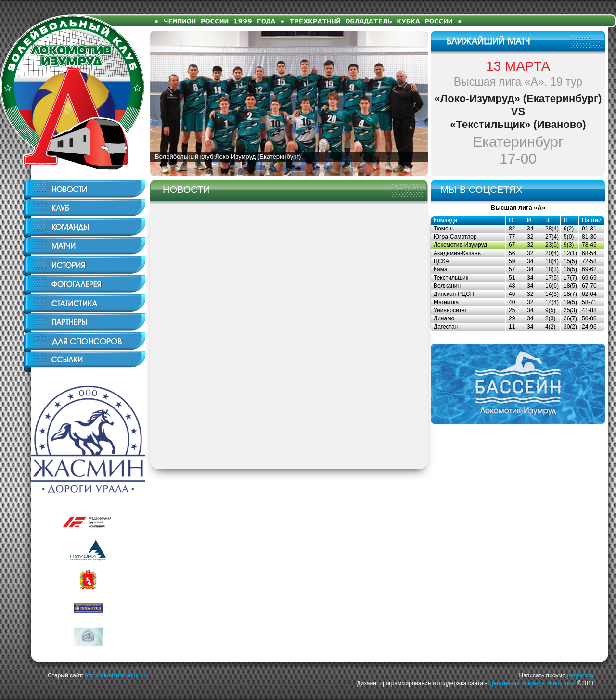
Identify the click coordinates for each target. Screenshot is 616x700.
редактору (581, 675)
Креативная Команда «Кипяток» (531, 683)
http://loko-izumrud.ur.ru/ (116, 675)
